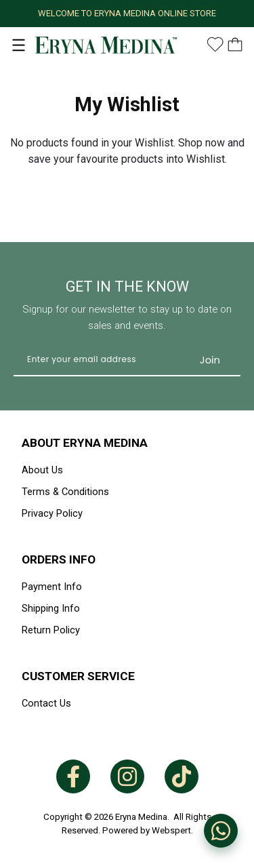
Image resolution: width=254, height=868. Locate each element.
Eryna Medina (141, 817)
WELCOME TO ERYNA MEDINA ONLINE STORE (127, 13)
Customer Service (78, 676)
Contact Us (46, 703)
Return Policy (51, 630)
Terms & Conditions (65, 492)
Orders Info (59, 559)
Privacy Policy (52, 513)
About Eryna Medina (85, 443)
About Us (42, 470)
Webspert (171, 830)
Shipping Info (51, 608)
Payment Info (52, 587)
